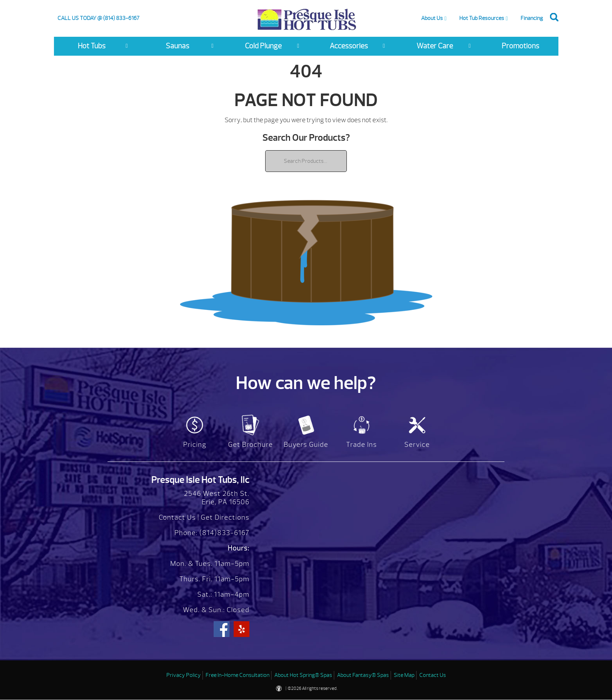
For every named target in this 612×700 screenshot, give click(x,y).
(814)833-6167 (224, 533)
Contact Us (177, 517)
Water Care (435, 46)
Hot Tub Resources (482, 18)
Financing (532, 18)
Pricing (195, 445)
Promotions (520, 46)
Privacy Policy (184, 675)
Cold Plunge (263, 46)
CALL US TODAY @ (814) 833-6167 (98, 18)
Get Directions (225, 517)
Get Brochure (250, 445)
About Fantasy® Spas (363, 675)
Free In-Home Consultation (238, 675)
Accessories (349, 46)
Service (417, 445)
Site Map (404, 675)
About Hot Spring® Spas (303, 675)
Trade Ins (362, 445)
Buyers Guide (306, 445)
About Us (432, 18)
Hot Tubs (92, 46)
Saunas (177, 46)
